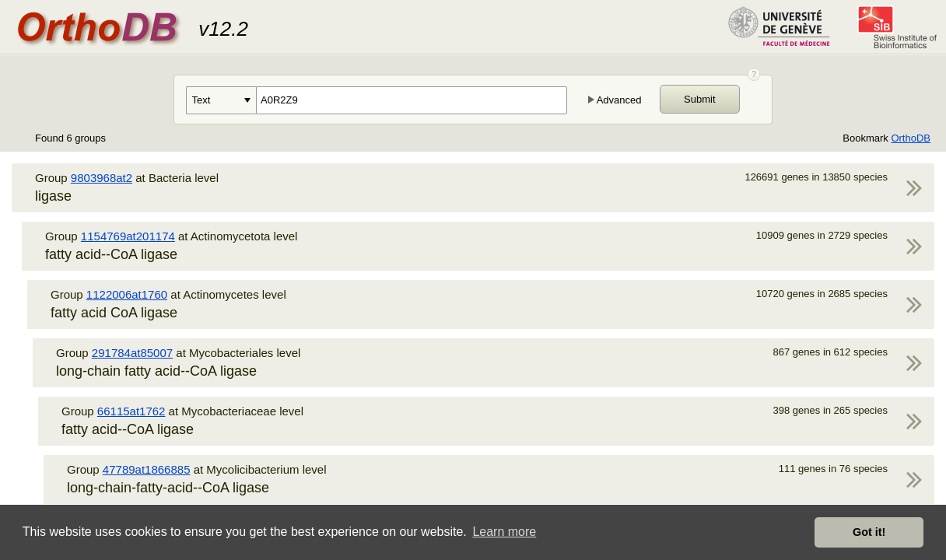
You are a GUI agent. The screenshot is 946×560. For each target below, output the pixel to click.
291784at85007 (132, 353)
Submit (699, 99)
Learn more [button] (504, 532)
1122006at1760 (127, 294)
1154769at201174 (128, 236)
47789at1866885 (147, 469)
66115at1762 (131, 411)
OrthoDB (911, 138)
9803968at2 (102, 178)
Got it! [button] (869, 532)
